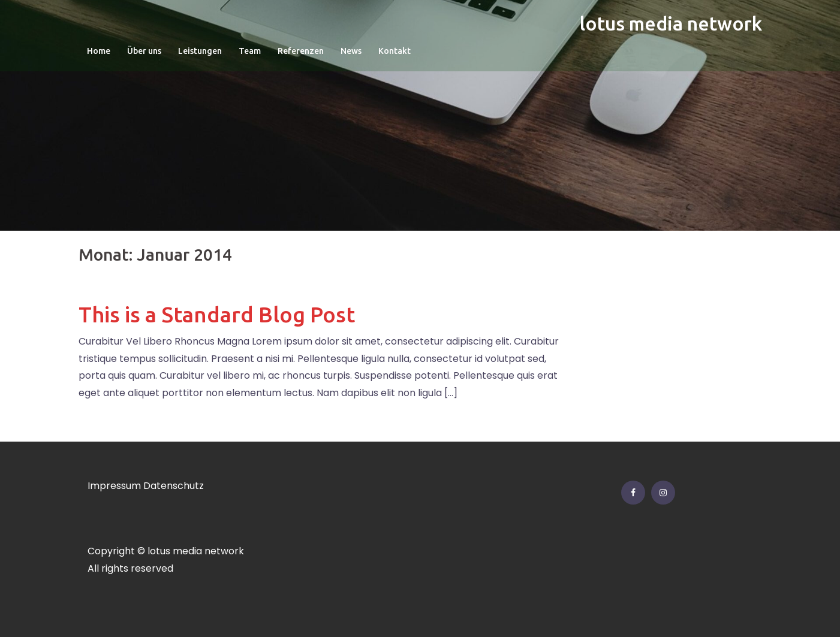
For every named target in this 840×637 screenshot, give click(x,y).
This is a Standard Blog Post (217, 314)
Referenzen (301, 51)
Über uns (144, 51)
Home (99, 51)
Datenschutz (174, 486)
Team (250, 51)
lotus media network (671, 23)
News (351, 51)
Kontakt (395, 51)
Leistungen (200, 51)
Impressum (114, 486)
